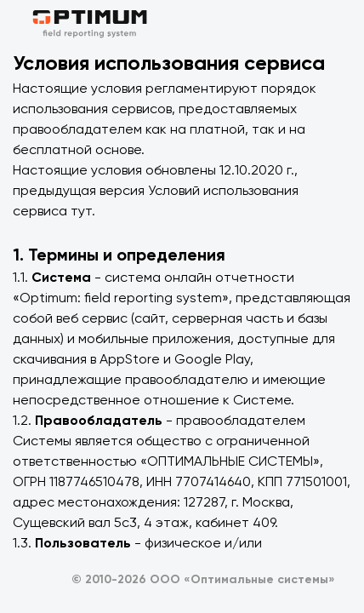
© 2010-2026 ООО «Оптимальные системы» (203, 580)
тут (81, 211)
